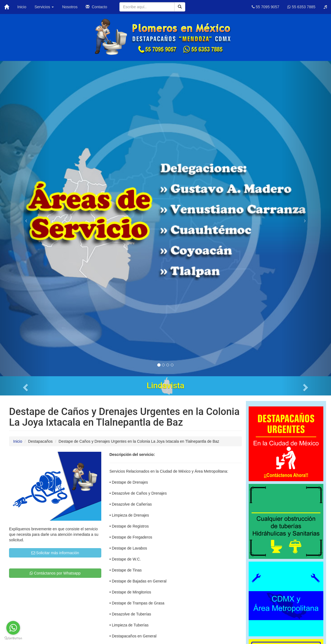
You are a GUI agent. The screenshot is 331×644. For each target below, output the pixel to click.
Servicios (44, 7)
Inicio (22, 7)
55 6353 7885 (301, 7)
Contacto (96, 7)
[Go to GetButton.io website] (13, 638)
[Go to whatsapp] (13, 628)
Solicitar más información (55, 553)
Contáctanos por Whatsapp (55, 573)
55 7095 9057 (266, 7)
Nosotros (70, 7)
